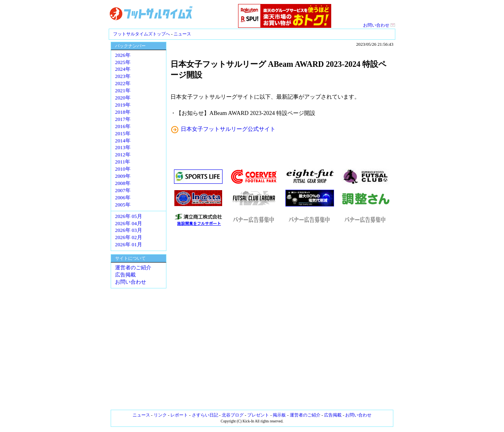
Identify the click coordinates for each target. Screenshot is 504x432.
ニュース (182, 34)
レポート (179, 415)
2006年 (123, 198)
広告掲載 (125, 275)
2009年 (123, 176)
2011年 (123, 162)
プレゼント (258, 415)
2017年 (123, 119)
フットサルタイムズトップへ (142, 34)
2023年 (123, 76)
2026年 (123, 55)
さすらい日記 (205, 415)
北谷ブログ (233, 415)
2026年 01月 (129, 245)
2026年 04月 (129, 224)
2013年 (123, 148)
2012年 (123, 155)
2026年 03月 (129, 230)
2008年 (123, 183)
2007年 (123, 191)
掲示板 (279, 415)
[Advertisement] (282, 318)
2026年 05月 (129, 216)
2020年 (123, 98)
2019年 (123, 105)
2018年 (123, 112)
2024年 (123, 69)
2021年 (123, 91)
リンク (160, 415)
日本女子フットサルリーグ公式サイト (228, 129)
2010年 (123, 169)
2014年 (123, 141)
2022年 (123, 84)
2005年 (123, 205)
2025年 (123, 62)
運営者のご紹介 (133, 268)
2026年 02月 (129, 237)
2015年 (123, 134)
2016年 (123, 126)
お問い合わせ (379, 25)
